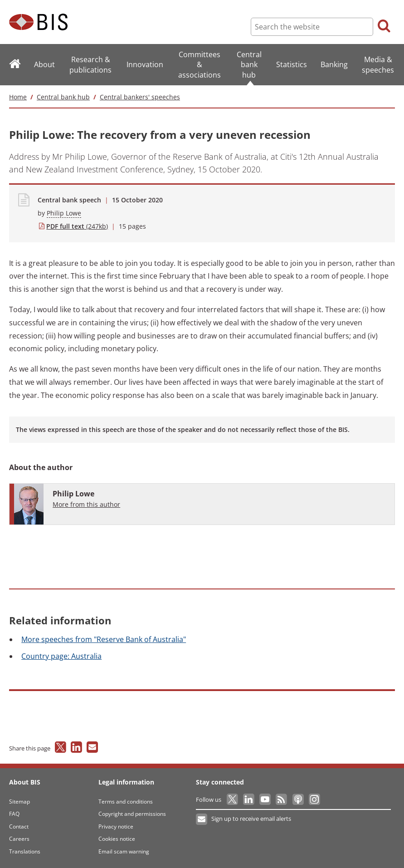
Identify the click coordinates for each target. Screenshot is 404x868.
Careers (19, 839)
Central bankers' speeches (140, 97)
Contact (19, 826)
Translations (25, 851)
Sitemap (19, 802)
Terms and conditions (126, 802)
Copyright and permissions (132, 814)
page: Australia (61, 656)
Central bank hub (63, 97)
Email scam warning (124, 851)
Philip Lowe (64, 213)
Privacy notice (116, 826)
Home (18, 97)
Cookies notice (117, 839)
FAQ (14, 814)
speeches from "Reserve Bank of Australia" (104, 639)
